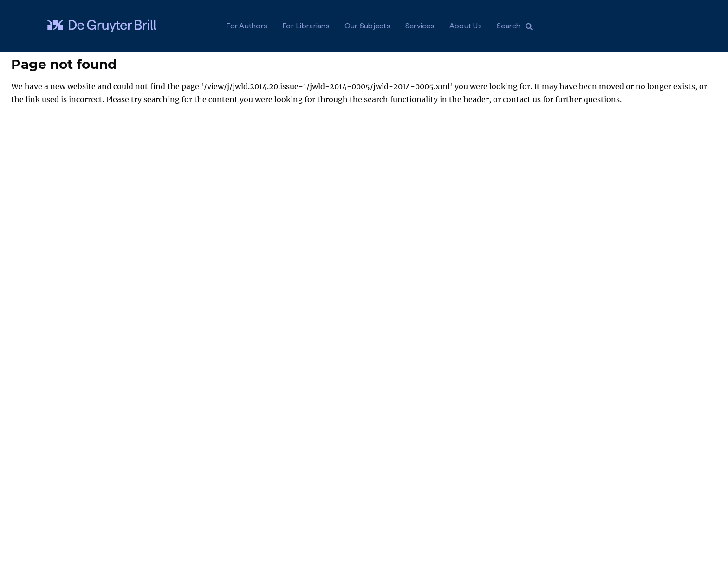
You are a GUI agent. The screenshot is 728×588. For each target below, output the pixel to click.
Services (420, 26)
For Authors (247, 26)
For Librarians (306, 26)
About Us (466, 26)
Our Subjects (367, 26)
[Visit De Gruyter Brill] (102, 26)
